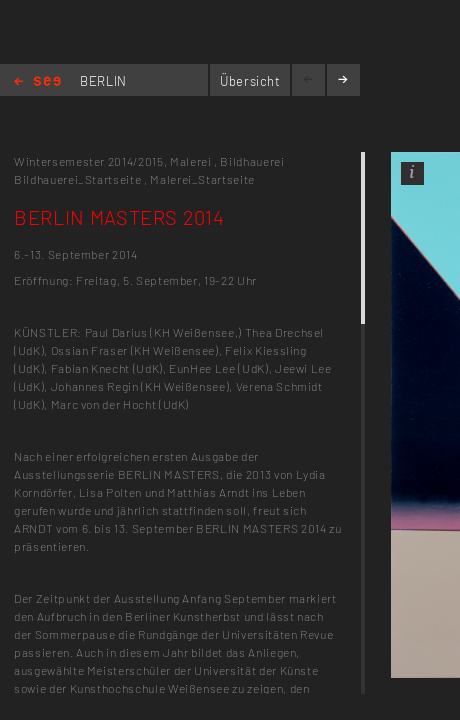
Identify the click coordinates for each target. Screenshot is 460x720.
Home (37, 82)
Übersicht (250, 81)
